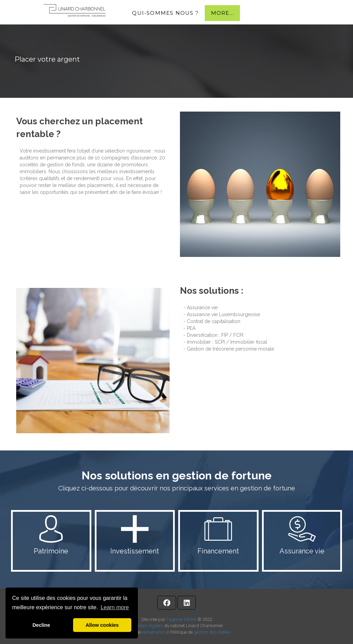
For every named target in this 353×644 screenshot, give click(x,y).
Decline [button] (41, 625)
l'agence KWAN (181, 619)
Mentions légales (147, 626)
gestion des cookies (212, 632)
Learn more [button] (115, 607)
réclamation (154, 632)
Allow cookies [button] (102, 625)
